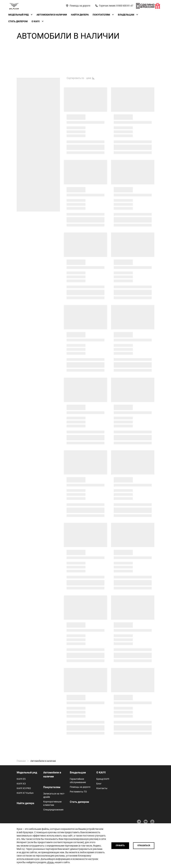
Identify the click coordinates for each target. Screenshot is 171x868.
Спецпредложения (53, 810)
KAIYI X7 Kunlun (25, 793)
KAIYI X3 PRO (24, 788)
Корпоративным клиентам (52, 803)
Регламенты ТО (78, 792)
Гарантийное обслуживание (78, 781)
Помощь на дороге (80, 787)
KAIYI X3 (21, 784)
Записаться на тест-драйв (54, 795)
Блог (99, 784)
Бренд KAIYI (103, 779)
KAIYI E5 (21, 779)
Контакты (102, 788)
